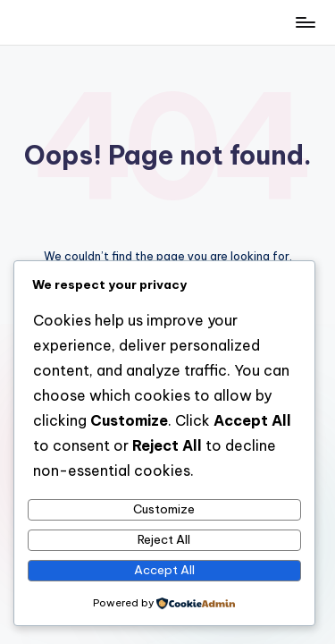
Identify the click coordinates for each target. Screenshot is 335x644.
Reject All (164, 539)
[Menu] (305, 22)
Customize (164, 509)
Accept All (164, 570)
